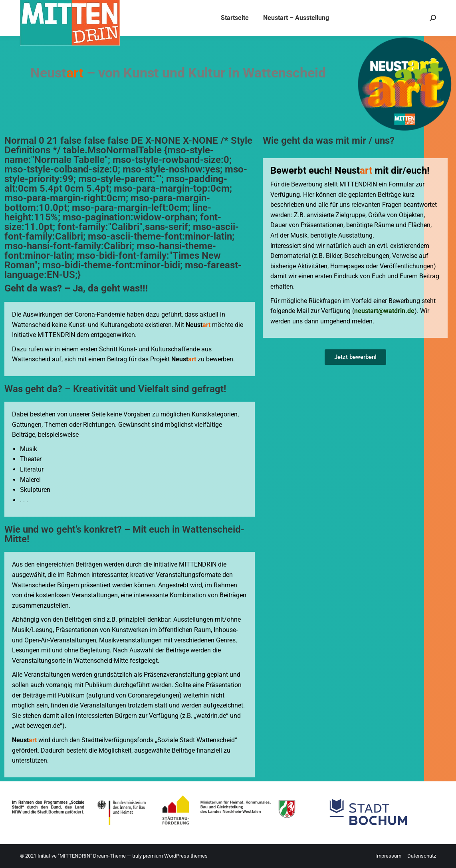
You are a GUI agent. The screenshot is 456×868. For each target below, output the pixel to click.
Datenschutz (422, 856)
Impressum (388, 856)
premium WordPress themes (175, 856)
